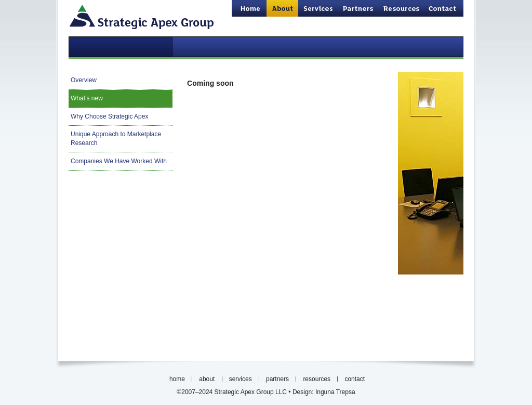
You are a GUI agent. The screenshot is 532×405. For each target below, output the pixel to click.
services (318, 8)
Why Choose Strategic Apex (109, 116)
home (249, 8)
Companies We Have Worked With (119, 161)
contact (444, 8)
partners (358, 8)
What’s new (87, 98)
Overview (84, 80)
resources (402, 8)
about (207, 379)
